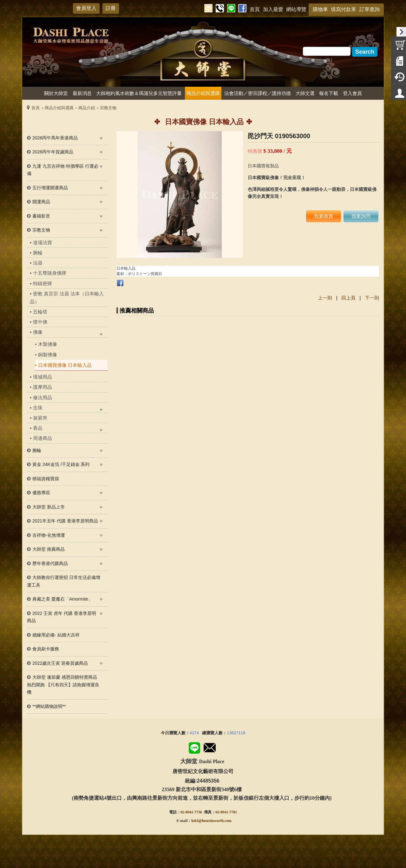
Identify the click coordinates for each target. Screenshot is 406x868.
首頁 (36, 108)
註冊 (111, 8)
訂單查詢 (370, 9)
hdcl (195, 821)
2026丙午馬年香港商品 (55, 138)
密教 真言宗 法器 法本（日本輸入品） (67, 298)
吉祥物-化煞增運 (49, 535)
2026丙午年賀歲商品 (53, 152)
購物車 (320, 9)
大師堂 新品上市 (49, 507)
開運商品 (41, 202)
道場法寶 (43, 242)
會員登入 (86, 8)
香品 (38, 428)
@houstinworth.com (215, 821)
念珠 (38, 408)
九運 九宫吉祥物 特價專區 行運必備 (63, 170)
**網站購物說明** (49, 706)
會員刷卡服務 (46, 649)
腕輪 (38, 253)
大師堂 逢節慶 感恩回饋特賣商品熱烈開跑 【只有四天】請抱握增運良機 (63, 685)
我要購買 (324, 216)
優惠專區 (41, 493)
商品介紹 (87, 108)
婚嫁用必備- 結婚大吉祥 (56, 635)
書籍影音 (41, 216)
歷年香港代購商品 (50, 563)
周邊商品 (43, 438)
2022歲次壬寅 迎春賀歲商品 (60, 663)
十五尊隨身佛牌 (50, 273)
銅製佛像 (48, 355)
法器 (38, 263)
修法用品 (43, 397)
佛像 (38, 332)
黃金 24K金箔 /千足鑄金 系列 (61, 464)
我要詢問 (361, 216)
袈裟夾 (40, 418)
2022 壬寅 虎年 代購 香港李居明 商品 (62, 617)
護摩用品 (43, 387)
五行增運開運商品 (50, 188)
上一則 (325, 298)
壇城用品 (43, 377)
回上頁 (348, 298)
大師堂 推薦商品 (49, 549)
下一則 (372, 298)
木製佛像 (48, 344)
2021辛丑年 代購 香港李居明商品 (65, 521)
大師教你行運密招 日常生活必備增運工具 (64, 581)
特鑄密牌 (43, 283)
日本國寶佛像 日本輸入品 (65, 365)
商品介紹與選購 (59, 108)
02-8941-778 (225, 812)
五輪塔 (40, 312)
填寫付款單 (344, 9)
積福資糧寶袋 (46, 479)
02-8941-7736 (191, 812)
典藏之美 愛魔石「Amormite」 (62, 599)
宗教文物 (108, 108)
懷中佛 (40, 322)
